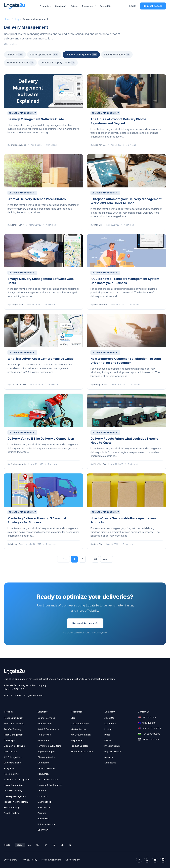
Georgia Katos (101, 384)
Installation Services (48, 779)
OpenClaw (43, 830)
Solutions (61, 6)
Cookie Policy (72, 860)
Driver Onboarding (14, 785)
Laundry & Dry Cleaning (50, 785)
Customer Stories (80, 723)
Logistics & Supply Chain (58, 63)
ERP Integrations (12, 763)
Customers (110, 723)
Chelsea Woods (18, 145)
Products (45, 6)
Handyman (43, 774)
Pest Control (44, 807)
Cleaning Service (46, 757)
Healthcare (43, 740)
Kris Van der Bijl (18, 384)
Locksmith (43, 796)
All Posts (15, 55)
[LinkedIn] (163, 860)
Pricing (75, 6)
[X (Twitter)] (147, 860)
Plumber (42, 813)
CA (46, 845)
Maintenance (44, 802)
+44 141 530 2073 (152, 728)
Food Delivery (44, 723)
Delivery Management (81, 55)
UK (62, 845)
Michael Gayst (17, 225)
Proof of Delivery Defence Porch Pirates (37, 199)
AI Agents (9, 768)
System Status (11, 860)
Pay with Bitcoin (113, 751)
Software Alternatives (82, 751)
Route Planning (12, 807)
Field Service (44, 735)
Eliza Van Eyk (100, 145)
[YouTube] (155, 860)
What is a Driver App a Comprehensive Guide (41, 359)
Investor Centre (112, 746)
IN (70, 845)
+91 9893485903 (151, 734)
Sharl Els (98, 225)
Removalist (43, 819)
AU (30, 845)
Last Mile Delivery (117, 55)
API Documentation (81, 735)
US (38, 845)
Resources (89, 6)
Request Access (153, 6)
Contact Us (105, 6)
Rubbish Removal (46, 824)
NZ (54, 845)
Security (109, 757)
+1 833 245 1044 (151, 739)
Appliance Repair (46, 751)
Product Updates (80, 746)
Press (107, 735)
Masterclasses (78, 729)
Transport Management (16, 802)
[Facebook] (139, 860)
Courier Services (46, 718)
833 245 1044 (149, 717)
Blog (16, 19)
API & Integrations (13, 757)
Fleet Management (20, 63)
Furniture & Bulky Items (49, 746)
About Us (109, 718)
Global (20, 845)
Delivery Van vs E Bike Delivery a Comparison (41, 439)
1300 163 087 (149, 723)
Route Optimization (44, 55)
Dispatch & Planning (14, 746)
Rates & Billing (11, 774)
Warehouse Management (17, 779)
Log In (133, 6)
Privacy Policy (30, 860)
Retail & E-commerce (48, 729)
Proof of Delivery (13, 729)
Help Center (77, 740)
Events (108, 740)
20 (95, 559)
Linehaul (42, 791)
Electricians (43, 763)
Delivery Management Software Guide (36, 119)
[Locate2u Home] (14, 6)
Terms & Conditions (51, 860)
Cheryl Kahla (17, 305)
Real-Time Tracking (14, 723)
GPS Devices (11, 751)
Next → (107, 559)
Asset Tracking (12, 813)
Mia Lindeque (100, 305)
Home (7, 19)
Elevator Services (46, 768)
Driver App (9, 740)
